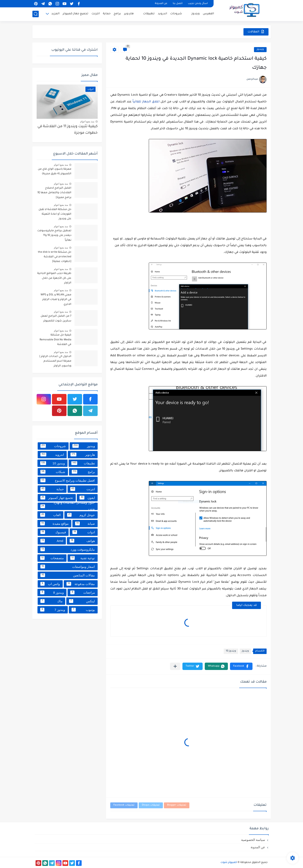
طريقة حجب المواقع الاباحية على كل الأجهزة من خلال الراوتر (54, 278)
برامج (117, 14)
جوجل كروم (81, 515)
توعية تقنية (83, 558)
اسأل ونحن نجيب (198, 4)
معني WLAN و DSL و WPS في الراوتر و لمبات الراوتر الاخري (56, 300)
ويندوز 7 (53, 610)
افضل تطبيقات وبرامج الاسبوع (68, 480)
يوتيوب (83, 610)
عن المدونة (161, 4)
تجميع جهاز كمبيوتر (76, 14)
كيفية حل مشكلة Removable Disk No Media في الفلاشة (55, 340)
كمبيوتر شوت (229, 863)
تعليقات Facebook (124, 805)
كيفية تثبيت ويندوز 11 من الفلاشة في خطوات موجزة (68, 130)
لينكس (82, 601)
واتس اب (50, 584)
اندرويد (162, 14)
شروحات (176, 14)
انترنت (96, 14)
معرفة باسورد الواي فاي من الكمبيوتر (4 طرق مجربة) (55, 172)
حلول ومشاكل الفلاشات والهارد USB (68, 506)
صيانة (85, 523)
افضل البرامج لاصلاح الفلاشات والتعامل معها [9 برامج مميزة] (54, 193)
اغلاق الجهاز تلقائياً (146, 102)
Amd (52, 541)
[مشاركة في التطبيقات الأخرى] (175, 666)
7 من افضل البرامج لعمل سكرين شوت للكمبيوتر (56, 318)
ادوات (84, 532)
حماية (107, 14)
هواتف (82, 541)
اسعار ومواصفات (68, 567)
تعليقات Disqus (151, 805)
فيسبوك (53, 532)
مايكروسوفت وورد (68, 549)
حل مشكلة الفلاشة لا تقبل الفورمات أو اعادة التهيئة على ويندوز (55, 214)
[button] (241, 666)
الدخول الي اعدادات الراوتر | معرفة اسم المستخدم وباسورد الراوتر (55, 361)
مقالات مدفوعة (81, 584)
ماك (52, 601)
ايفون (87, 498)
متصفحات (52, 558)
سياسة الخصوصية (253, 840)
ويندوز (196, 14)
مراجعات (82, 592)
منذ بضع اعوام (87, 122)
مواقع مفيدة (54, 523)
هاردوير (129, 14)
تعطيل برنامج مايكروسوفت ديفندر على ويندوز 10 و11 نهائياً (54, 236)
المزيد (55, 14)
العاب (50, 515)
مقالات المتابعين (68, 575)
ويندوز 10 (231, 651)
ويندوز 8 (52, 592)
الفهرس (208, 14)
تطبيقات (149, 14)
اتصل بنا (178, 4)
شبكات (53, 472)
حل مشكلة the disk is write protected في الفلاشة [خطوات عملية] (55, 257)
